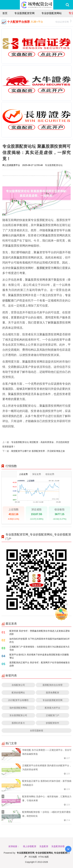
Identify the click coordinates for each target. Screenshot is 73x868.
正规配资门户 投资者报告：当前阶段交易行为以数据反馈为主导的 (40, 648)
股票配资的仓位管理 (53, 685)
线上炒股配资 (30, 846)
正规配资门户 (53, 715)
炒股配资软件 (53, 723)
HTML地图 (44, 857)
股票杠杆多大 (18, 723)
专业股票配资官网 (24, 13)
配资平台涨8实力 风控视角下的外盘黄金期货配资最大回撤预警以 (39, 656)
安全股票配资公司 (18, 715)
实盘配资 (44, 846)
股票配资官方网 (47, 268)
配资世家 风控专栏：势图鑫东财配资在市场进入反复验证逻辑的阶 (40, 632)
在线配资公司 (18, 685)
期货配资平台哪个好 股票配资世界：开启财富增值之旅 (38, 451)
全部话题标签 (37, 730)
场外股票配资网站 (18, 708)
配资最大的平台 (53, 708)
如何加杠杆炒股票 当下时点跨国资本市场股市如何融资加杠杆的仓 (40, 640)
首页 (5, 13)
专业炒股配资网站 (52, 13)
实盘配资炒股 (58, 846)
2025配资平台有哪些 (18, 700)
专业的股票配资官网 (53, 700)
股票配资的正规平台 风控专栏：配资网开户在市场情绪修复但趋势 (40, 664)
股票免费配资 (53, 692)
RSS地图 (33, 857)
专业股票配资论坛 (54, 165)
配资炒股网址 (18, 692)
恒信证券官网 (63, 21)
